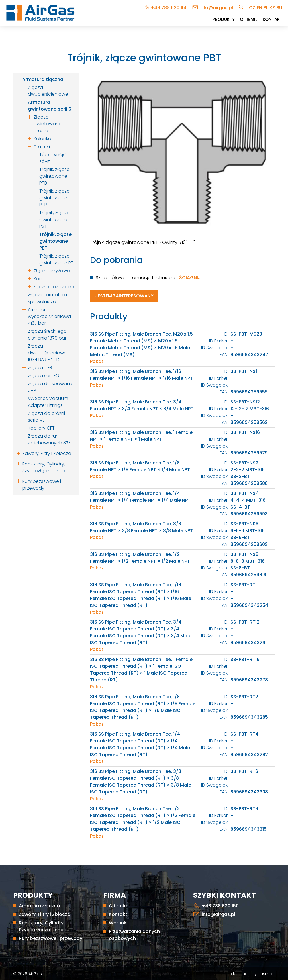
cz (252, 8)
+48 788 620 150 (169, 8)
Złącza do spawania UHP (51, 387)
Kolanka (42, 139)
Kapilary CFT (41, 428)
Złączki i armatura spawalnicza (47, 298)
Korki (39, 279)
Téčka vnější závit (53, 158)
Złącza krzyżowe (52, 271)
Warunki (118, 923)
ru (279, 8)
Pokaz (97, 361)
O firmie (249, 19)
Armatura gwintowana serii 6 (50, 106)
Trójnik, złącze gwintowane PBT (55, 241)
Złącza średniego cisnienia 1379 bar (47, 335)
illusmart (266, 974)
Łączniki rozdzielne (54, 287)
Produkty (224, 19)
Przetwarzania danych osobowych (134, 935)
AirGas (35, 974)
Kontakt (272, 19)
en (259, 8)
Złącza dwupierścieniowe (48, 91)
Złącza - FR (40, 368)
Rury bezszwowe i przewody (42, 485)
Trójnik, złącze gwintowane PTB (54, 176)
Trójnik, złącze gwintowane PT (56, 259)
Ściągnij (190, 278)
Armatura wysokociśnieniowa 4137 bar (49, 316)
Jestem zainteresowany (124, 296)
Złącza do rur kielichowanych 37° (49, 439)
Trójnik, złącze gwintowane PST (54, 220)
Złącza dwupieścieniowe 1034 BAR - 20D (47, 353)
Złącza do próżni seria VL (46, 417)
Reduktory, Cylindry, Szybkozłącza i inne (44, 467)
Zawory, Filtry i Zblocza (47, 453)
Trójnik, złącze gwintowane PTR (54, 198)
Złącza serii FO (44, 376)
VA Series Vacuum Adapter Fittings (48, 402)
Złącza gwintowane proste (48, 124)
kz (272, 8)
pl (266, 8)
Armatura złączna (43, 79)
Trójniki (42, 147)
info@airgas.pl (216, 8)
